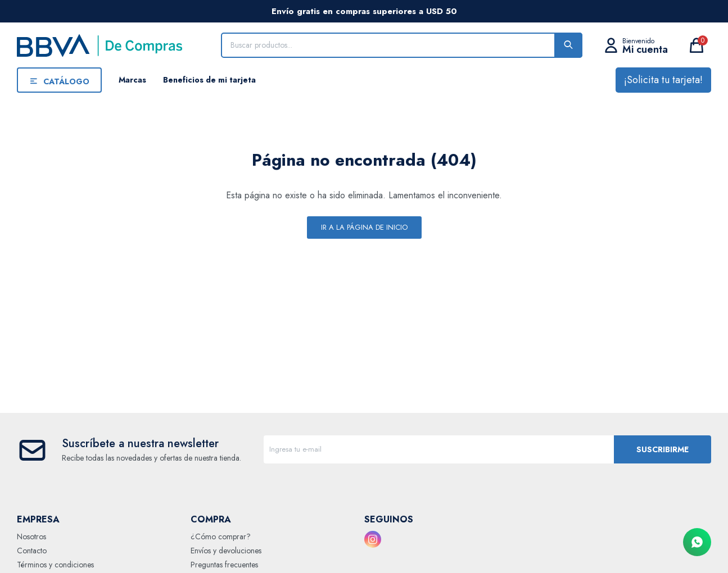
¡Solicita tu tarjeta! (663, 80)
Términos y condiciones (55, 565)
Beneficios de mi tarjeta (209, 80)
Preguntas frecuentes (224, 565)
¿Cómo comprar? (221, 536)
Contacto (32, 551)
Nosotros (31, 536)
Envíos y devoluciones (226, 551)
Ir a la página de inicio (364, 227)
